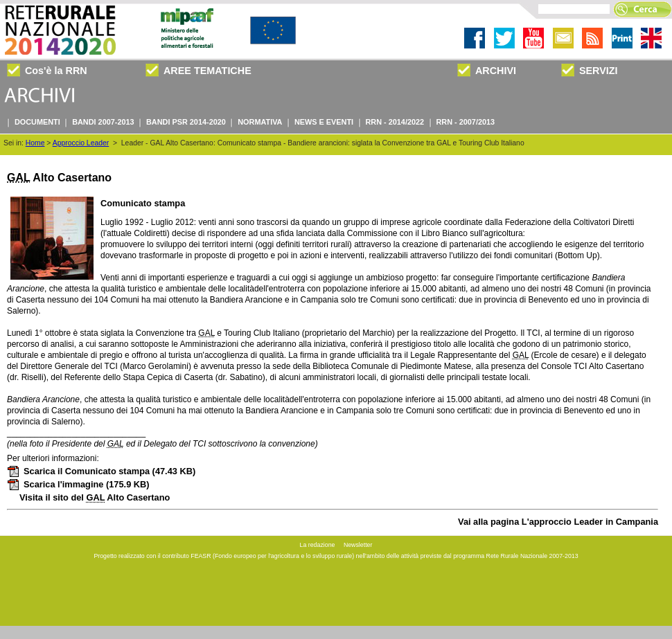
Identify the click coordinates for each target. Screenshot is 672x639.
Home (35, 143)
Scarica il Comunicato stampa (101, 471)
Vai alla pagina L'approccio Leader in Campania (558, 522)
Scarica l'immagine (78, 484)
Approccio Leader (81, 143)
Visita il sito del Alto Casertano (95, 497)
